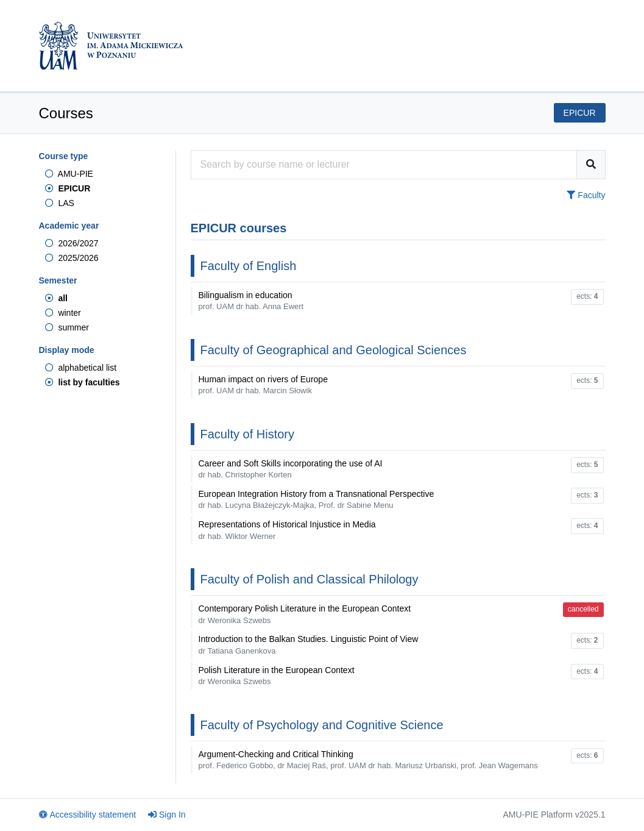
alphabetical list (81, 368)
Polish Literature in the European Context (277, 676)
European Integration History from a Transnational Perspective (317, 499)
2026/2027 (72, 243)
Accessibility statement (88, 815)
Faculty (586, 195)
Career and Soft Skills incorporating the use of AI (291, 469)
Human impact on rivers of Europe (263, 385)
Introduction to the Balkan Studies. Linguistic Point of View (309, 644)
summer (67, 327)
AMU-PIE (69, 174)
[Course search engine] (384, 165)
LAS (60, 203)
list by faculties (83, 382)
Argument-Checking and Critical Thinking (368, 760)
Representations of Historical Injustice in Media (287, 530)
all (56, 298)
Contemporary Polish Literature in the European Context (305, 614)
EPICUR (68, 188)
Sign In (167, 815)
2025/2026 (72, 258)
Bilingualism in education (251, 301)
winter (63, 313)
